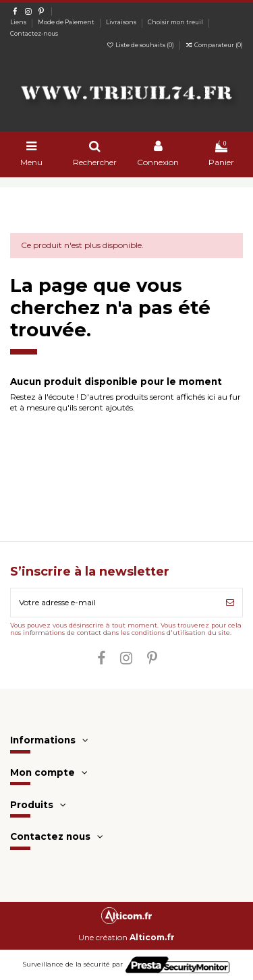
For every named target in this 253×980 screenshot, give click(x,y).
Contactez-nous (34, 34)
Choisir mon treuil (176, 22)
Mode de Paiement (67, 22)
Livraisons (122, 22)
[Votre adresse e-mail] (114, 603)
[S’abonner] (230, 603)
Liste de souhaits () (141, 45)
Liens (19, 22)
